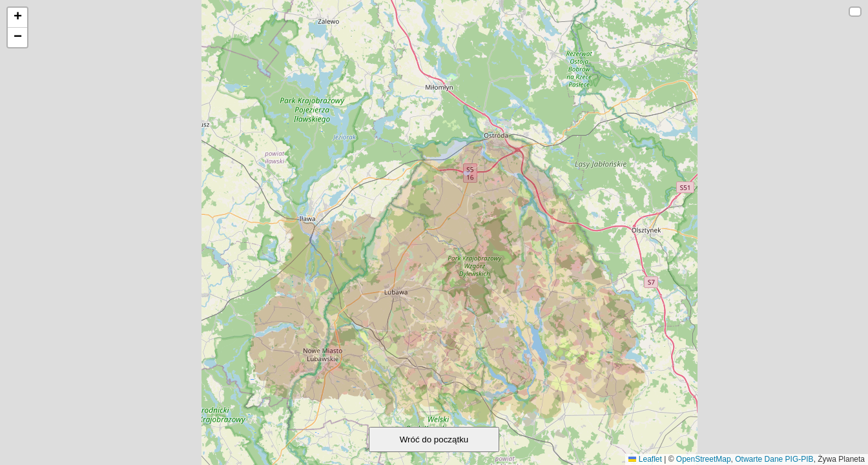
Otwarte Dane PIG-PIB (774, 459)
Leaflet (645, 459)
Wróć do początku (434, 439)
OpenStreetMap (704, 459)
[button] (17, 18)
